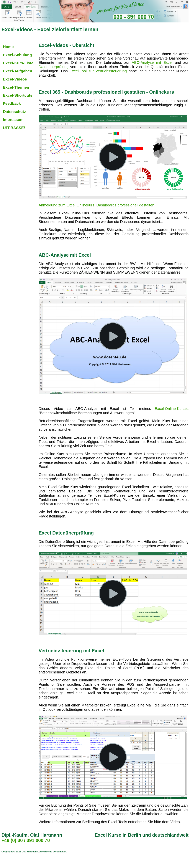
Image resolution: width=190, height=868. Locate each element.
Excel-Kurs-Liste (18, 63)
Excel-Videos (15, 79)
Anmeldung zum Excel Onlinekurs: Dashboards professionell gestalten (96, 205)
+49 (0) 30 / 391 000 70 (26, 840)
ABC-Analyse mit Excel (152, 63)
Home (8, 47)
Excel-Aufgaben (18, 71)
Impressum (13, 120)
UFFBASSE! (14, 128)
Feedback (12, 103)
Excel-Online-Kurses (172, 409)
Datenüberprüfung (54, 67)
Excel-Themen (16, 87)
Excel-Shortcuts (18, 95)
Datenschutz (14, 112)
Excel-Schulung (17, 55)
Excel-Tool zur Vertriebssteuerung (98, 71)
